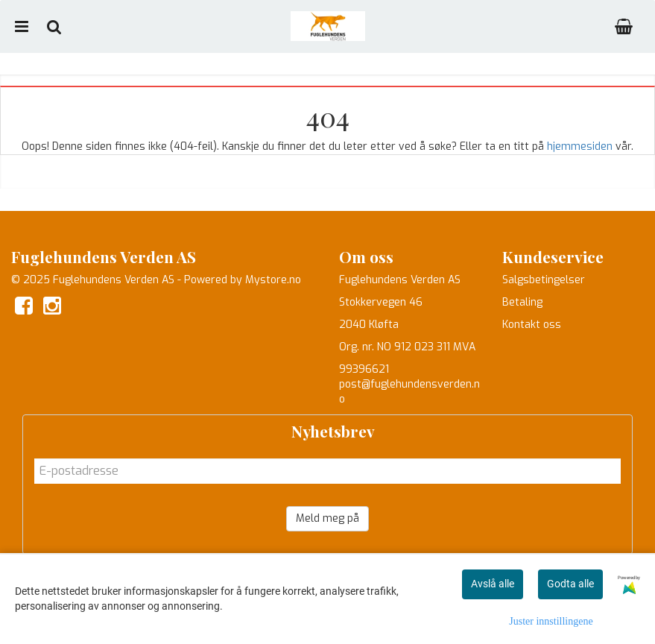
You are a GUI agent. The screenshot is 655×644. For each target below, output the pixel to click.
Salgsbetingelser (544, 280)
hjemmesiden (580, 146)
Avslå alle (493, 584)
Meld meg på (327, 518)
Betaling (522, 302)
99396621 (364, 369)
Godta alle (570, 584)
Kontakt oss (532, 325)
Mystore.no (273, 280)
